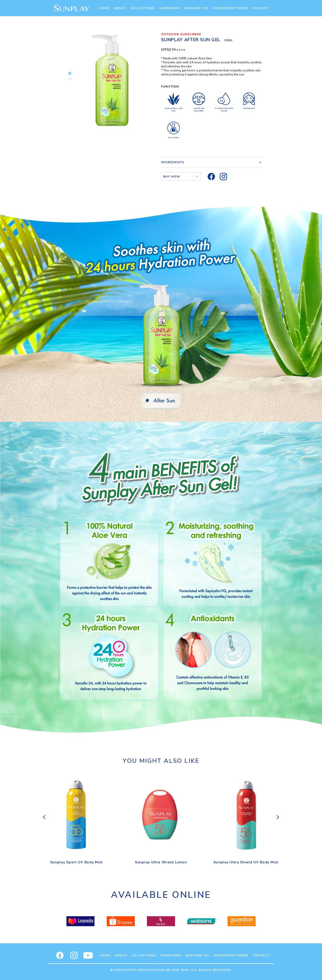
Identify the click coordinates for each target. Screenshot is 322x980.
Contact (260, 8)
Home (104, 8)
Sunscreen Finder (230, 8)
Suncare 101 (196, 8)
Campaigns (170, 8)
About (120, 8)
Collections (143, 8)
